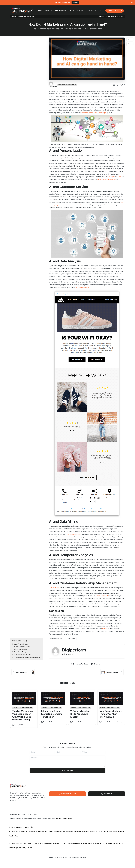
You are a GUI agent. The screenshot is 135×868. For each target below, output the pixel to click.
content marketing (83, 287)
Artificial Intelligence (56, 639)
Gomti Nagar (40, 832)
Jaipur (100, 832)
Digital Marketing (70, 639)
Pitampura (20, 819)
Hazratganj (49, 832)
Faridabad (24, 832)
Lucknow (32, 832)
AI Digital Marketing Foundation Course (23, 844)
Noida (11, 832)
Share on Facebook (80, 664)
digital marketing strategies (107, 179)
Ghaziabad (78, 832)
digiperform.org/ (68, 654)
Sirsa (16, 836)
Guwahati (85, 832)
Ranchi (11, 836)
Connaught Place (30, 819)
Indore (106, 832)
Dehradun (113, 832)
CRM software (54, 588)
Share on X (96, 664)
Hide (24, 641)
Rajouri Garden (42, 819)
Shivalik (13, 819)
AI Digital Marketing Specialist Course (52, 844)
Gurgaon (17, 832)
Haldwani (121, 832)
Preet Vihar (51, 819)
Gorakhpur (69, 832)
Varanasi (62, 832)
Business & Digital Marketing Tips (50, 29)
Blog (34, 29)
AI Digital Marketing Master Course (79, 844)
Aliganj (56, 832)
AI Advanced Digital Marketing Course (106, 844)
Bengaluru (93, 832)
